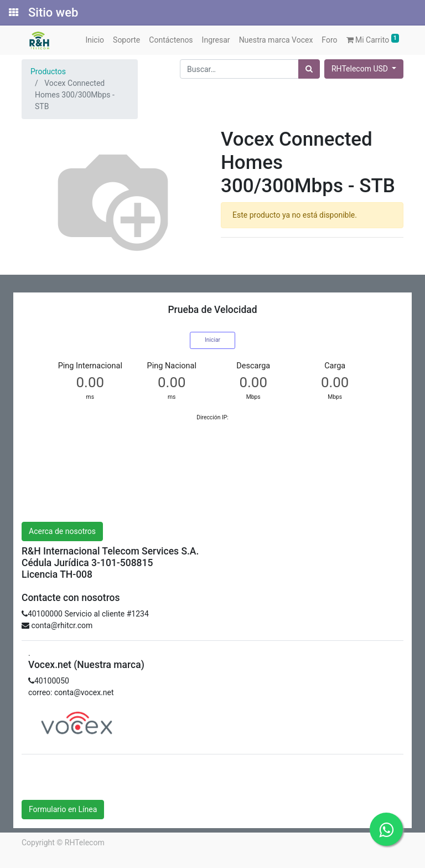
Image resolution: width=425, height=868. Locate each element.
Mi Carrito (373, 39)
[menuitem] (95, 40)
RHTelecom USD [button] (361, 69)
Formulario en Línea (63, 809)
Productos (48, 71)
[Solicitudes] (13, 13)
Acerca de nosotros (62, 531)
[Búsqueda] (309, 69)
